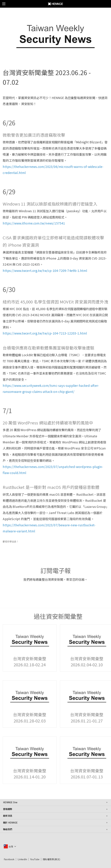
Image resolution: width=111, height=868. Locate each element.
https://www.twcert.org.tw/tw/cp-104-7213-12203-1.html (45, 333)
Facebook (9, 859)
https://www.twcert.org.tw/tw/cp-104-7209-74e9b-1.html (45, 271)
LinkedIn (22, 859)
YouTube (35, 859)
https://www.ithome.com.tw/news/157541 (34, 223)
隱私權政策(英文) (52, 859)
